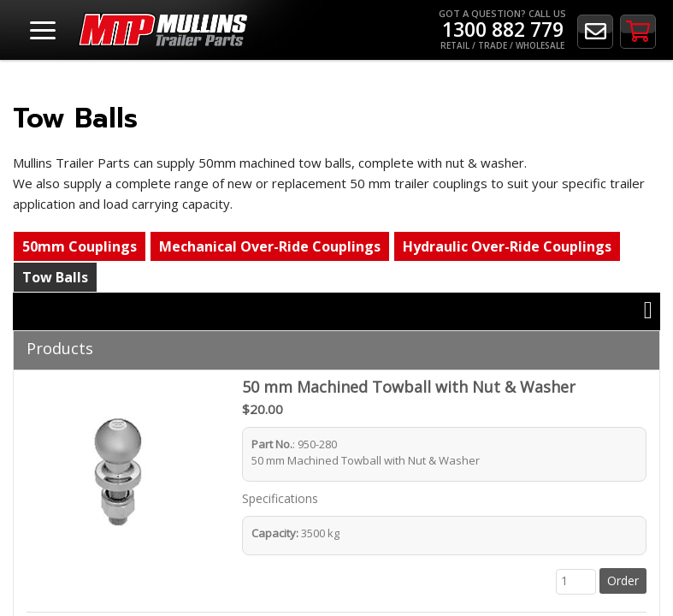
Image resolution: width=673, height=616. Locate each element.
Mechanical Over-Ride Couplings (270, 246)
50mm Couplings (80, 246)
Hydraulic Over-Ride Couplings (507, 246)
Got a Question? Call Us (502, 30)
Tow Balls (55, 277)
